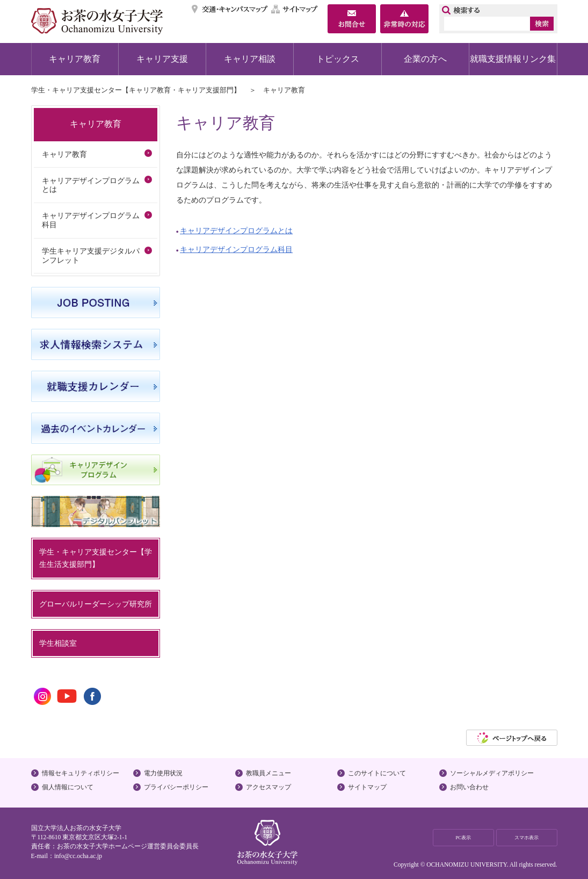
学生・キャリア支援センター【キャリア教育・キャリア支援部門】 (136, 90)
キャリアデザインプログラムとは (236, 230)
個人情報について (68, 787)
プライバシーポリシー (176, 787)
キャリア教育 (75, 59)
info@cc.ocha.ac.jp (78, 856)
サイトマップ (295, 9)
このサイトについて (377, 773)
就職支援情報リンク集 (513, 59)
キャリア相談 (250, 59)
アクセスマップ (268, 787)
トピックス (338, 59)
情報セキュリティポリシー (81, 773)
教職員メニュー (268, 773)
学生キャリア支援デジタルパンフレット (91, 255)
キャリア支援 (162, 59)
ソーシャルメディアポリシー (492, 773)
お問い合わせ (469, 787)
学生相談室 (58, 643)
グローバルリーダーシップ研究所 (96, 604)
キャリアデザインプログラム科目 (236, 249)
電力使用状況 (163, 773)
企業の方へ (425, 59)
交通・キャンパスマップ (230, 9)
